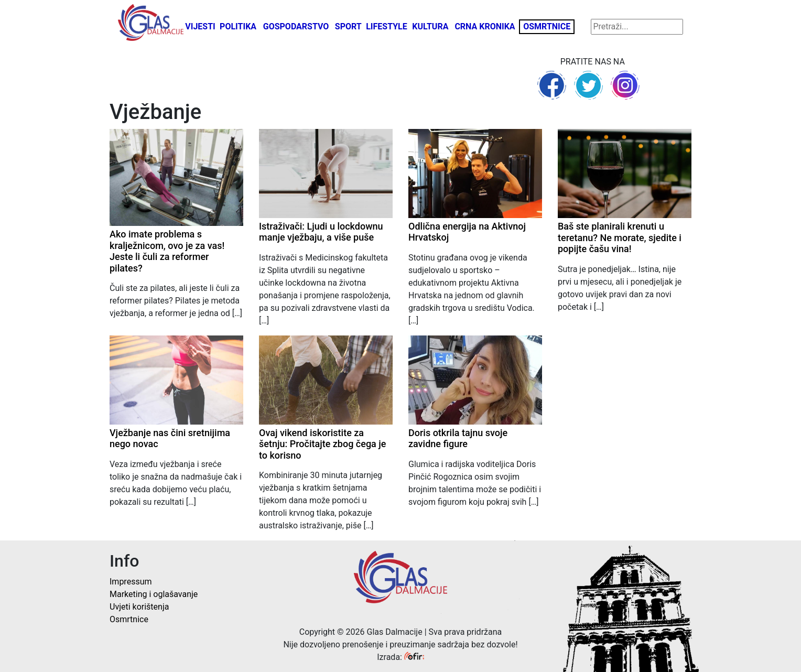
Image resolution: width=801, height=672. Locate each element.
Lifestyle (387, 26)
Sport (348, 26)
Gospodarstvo (296, 26)
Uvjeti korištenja (139, 607)
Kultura (430, 26)
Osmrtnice (547, 26)
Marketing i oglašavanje (154, 594)
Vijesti (200, 26)
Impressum (131, 582)
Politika (238, 26)
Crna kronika (485, 26)
